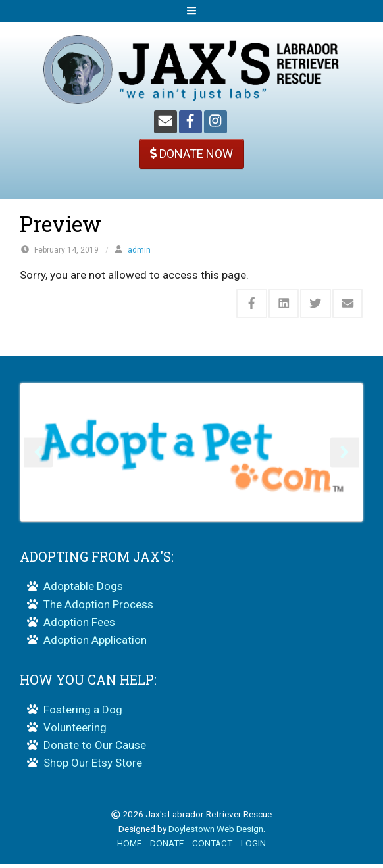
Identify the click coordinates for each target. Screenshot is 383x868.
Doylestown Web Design (216, 832)
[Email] (166, 122)
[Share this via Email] (348, 303)
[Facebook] (191, 122)
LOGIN (253, 847)
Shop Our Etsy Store (93, 767)
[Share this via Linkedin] (284, 303)
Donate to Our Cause (95, 749)
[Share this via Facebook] (252, 303)
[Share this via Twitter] (316, 303)
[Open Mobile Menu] (191, 11)
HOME (129, 847)
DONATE (167, 847)
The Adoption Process (98, 608)
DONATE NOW (191, 154)
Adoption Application (95, 644)
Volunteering (75, 731)
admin (139, 250)
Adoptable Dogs (83, 590)
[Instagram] (216, 122)
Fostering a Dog (83, 713)
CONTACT (212, 847)
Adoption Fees (79, 626)
